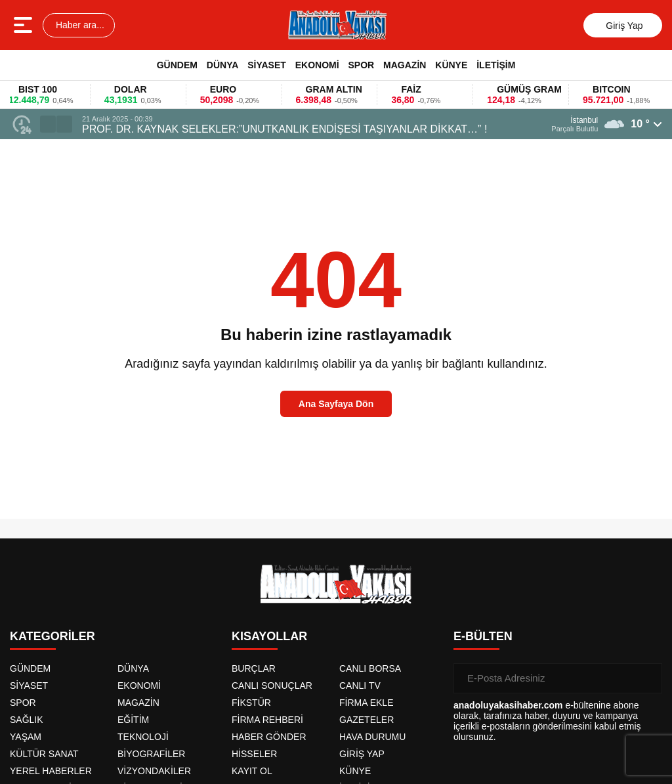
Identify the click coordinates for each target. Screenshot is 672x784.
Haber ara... (79, 25)
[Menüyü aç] (25, 25)
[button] (48, 124)
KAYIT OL (252, 771)
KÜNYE (451, 65)
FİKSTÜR (251, 703)
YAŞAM (26, 737)
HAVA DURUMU (372, 737)
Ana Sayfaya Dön (336, 404)
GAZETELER (367, 720)
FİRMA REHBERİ (267, 720)
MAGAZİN (405, 65)
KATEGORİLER (52, 636)
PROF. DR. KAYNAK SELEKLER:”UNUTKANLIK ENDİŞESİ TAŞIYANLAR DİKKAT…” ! (284, 129)
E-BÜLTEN (483, 636)
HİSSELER (254, 754)
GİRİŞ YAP (362, 754)
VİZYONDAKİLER (154, 771)
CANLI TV (360, 686)
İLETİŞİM (496, 65)
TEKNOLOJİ (143, 737)
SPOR (361, 65)
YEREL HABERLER (51, 771)
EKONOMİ (317, 65)
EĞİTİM (133, 720)
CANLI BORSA (370, 668)
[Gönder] (647, 678)
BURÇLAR (254, 668)
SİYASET (267, 65)
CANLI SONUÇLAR (272, 686)
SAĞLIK (27, 720)
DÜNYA (223, 65)
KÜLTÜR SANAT (44, 754)
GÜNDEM (177, 65)
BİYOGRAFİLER (151, 754)
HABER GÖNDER (269, 737)
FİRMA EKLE (366, 703)
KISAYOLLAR (269, 636)
